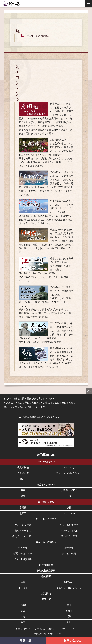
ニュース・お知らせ (46, 542)
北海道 (23, 605)
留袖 (23, 496)
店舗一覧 (46, 599)
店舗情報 (69, 548)
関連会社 (69, 582)
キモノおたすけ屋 (69, 525)
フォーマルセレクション (69, 473)
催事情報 (23, 548)
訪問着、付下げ (69, 490)
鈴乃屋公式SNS (69, 536)
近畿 (69, 617)
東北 (69, 605)
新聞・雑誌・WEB (23, 553)
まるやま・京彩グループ (69, 588)
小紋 (69, 496)
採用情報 (46, 594)
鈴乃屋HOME (46, 455)
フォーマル (69, 513)
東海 (23, 617)
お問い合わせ (23, 629)
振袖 (23, 490)
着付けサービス (23, 531)
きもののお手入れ (69, 531)
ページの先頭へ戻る (89, 391)
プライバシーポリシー (46, 629)
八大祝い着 (23, 473)
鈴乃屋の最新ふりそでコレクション (41, 417)
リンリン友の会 (23, 525)
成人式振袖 (23, 468)
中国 (23, 622)
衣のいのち (69, 468)
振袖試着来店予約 (46, 571)
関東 (23, 611)
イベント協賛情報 (23, 559)
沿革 (23, 582)
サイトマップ (69, 629)
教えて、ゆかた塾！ (23, 536)
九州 (69, 622)
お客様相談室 (46, 565)
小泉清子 (23, 588)
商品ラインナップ (46, 485)
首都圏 (69, 611)
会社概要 (46, 576)
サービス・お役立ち (46, 519)
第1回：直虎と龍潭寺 (38, 36)
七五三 (23, 479)
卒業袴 (23, 508)
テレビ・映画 (69, 553)
